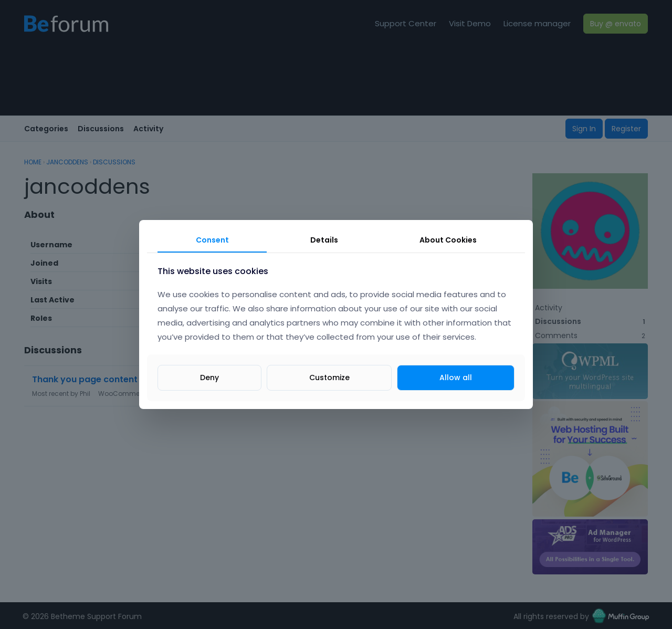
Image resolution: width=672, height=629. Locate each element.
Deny (209, 378)
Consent (212, 240)
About (448, 240)
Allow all (456, 378)
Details (324, 240)
